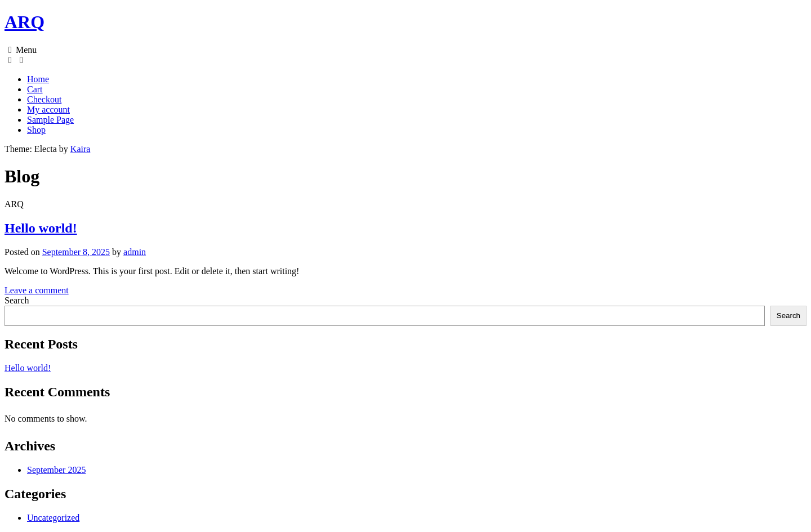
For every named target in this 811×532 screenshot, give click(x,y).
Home (38, 79)
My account (48, 109)
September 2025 (56, 470)
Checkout (44, 99)
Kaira (81, 149)
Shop (36, 130)
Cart (35, 89)
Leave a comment (37, 290)
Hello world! (41, 228)
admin (135, 252)
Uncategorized (53, 518)
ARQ (24, 22)
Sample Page (50, 120)
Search (17, 300)
